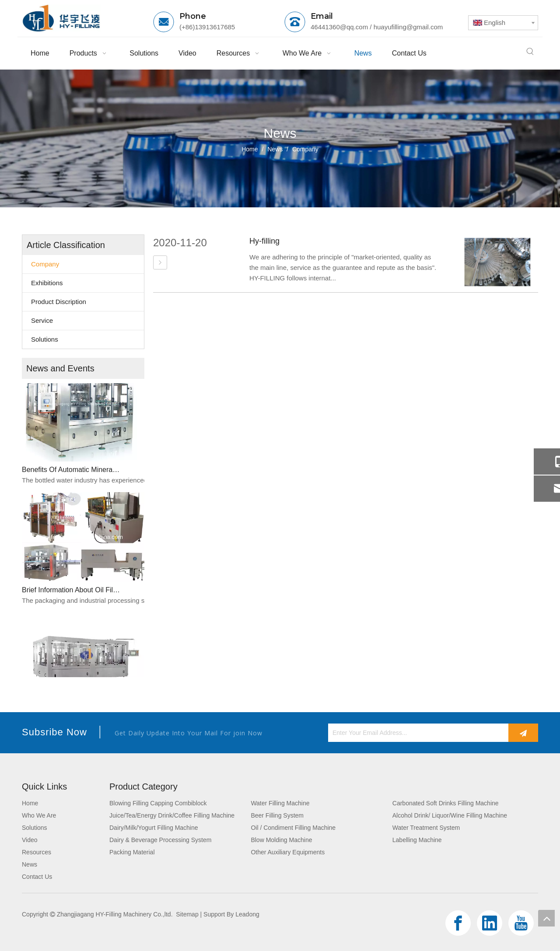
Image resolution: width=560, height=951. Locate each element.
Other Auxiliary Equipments (288, 852)
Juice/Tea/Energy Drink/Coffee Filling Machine (172, 815)
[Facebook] (458, 923)
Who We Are (39, 815)
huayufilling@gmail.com (408, 27)
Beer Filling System (277, 815)
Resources (37, 852)
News (30, 864)
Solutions (45, 339)
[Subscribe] (523, 733)
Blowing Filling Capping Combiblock (158, 803)
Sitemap (187, 914)
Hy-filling (264, 241)
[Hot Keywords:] (530, 52)
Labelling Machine (417, 840)
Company (45, 264)
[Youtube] (521, 923)
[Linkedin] (490, 923)
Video (30, 840)
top (546, 918)
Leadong (247, 914)
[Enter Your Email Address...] (416, 733)
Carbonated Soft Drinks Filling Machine (446, 803)
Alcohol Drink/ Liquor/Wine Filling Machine (450, 815)
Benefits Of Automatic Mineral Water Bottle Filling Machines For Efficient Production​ (71, 471)
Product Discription (59, 302)
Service (42, 320)
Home (30, 803)
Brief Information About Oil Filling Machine (71, 592)
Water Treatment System (426, 828)
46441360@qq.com (339, 27)
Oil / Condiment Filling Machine (293, 828)
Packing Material (132, 852)
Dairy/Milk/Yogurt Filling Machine (154, 828)
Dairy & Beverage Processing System (160, 840)
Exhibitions (47, 283)
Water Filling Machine (280, 803)
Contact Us (37, 877)
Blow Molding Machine (281, 840)
